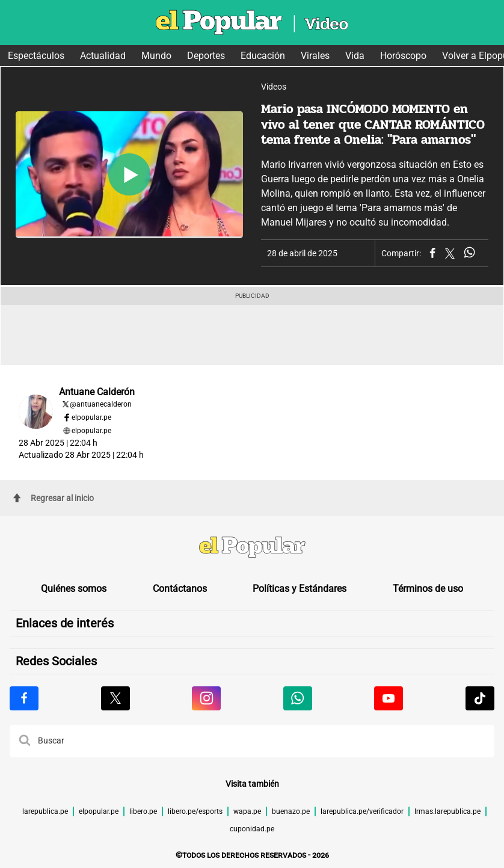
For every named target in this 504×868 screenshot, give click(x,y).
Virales (315, 56)
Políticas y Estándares (300, 589)
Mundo (156, 56)
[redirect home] (252, 549)
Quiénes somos (74, 589)
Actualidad (103, 56)
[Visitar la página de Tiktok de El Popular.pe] (480, 698)
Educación (263, 56)
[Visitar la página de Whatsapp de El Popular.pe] (298, 698)
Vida (355, 56)
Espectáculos (36, 56)
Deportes (206, 56)
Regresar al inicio (54, 498)
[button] (25, 741)
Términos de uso (428, 589)
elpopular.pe (91, 417)
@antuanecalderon (101, 404)
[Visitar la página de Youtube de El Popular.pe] (389, 698)
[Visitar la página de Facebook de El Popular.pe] (24, 698)
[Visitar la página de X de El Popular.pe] (115, 698)
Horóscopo (403, 56)
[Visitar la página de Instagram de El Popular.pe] (206, 698)
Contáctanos (180, 589)
